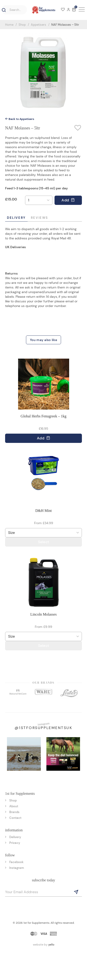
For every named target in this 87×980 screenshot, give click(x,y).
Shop (22, 25)
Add (68, 200)
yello (51, 945)
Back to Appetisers (20, 119)
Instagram (17, 868)
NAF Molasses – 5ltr (65, 25)
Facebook (16, 862)
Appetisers (39, 25)
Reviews (40, 218)
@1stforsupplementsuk (43, 728)
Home (9, 25)
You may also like (43, 340)
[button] (3, 10)
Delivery (16, 218)
